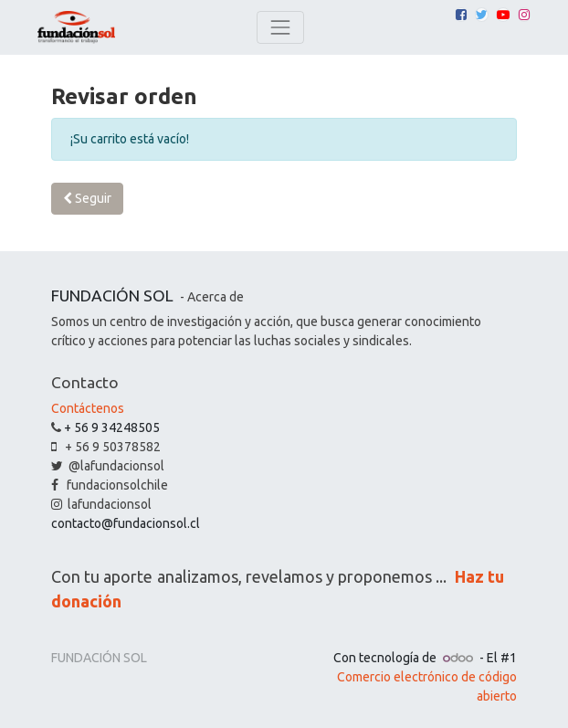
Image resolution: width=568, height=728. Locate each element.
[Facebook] (461, 15)
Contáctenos (88, 408)
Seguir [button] (87, 198)
